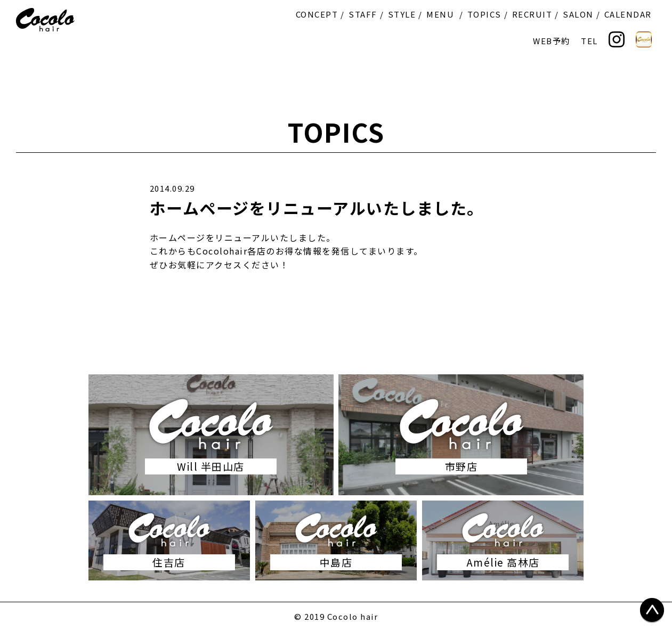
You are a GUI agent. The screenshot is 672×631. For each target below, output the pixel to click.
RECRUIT (532, 14)
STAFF (363, 14)
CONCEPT (317, 14)
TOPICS (484, 14)
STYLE (402, 14)
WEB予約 (552, 41)
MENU (440, 14)
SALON (578, 14)
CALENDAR (628, 14)
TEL (589, 41)
